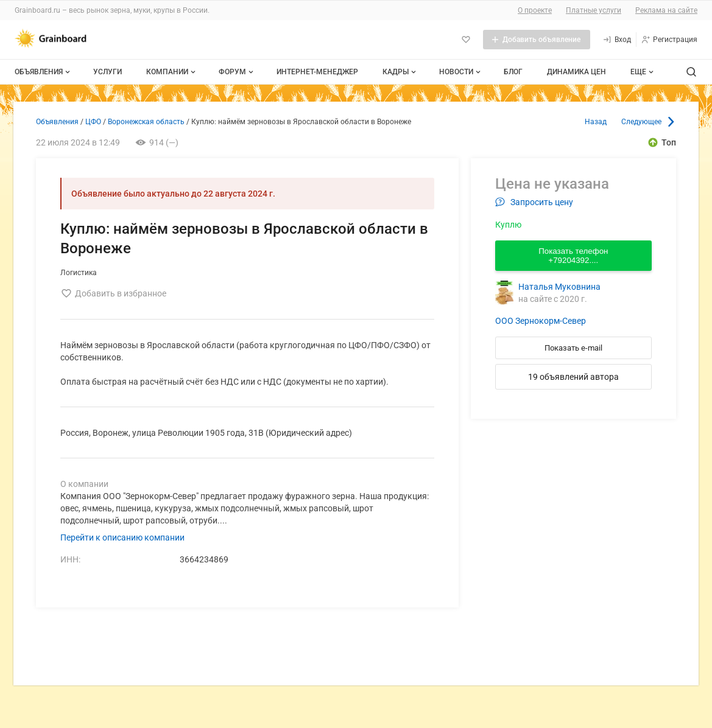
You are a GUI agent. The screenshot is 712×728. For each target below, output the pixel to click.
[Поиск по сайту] (691, 72)
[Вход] (617, 40)
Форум (237, 72)
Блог (513, 72)
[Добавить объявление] (537, 40)
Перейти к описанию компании (122, 537)
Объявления (44, 72)
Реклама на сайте (666, 10)
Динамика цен (576, 72)
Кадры (400, 72)
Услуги (108, 72)
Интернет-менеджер (317, 72)
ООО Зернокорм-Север (541, 321)
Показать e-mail (573, 348)
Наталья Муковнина (559, 287)
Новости (461, 72)
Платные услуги (594, 10)
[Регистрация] (669, 40)
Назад (596, 122)
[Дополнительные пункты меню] (641, 72)
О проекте (535, 10)
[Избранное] (466, 40)
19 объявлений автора (573, 377)
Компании (172, 72)
